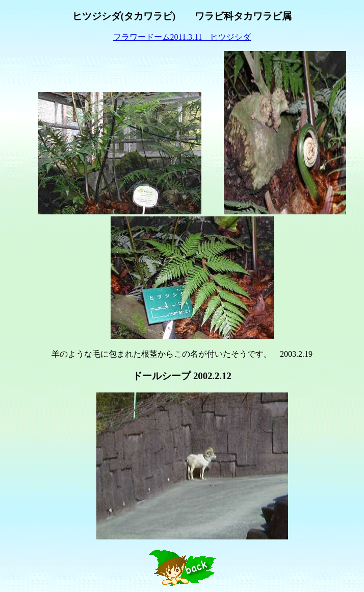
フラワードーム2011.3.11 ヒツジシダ (182, 37)
